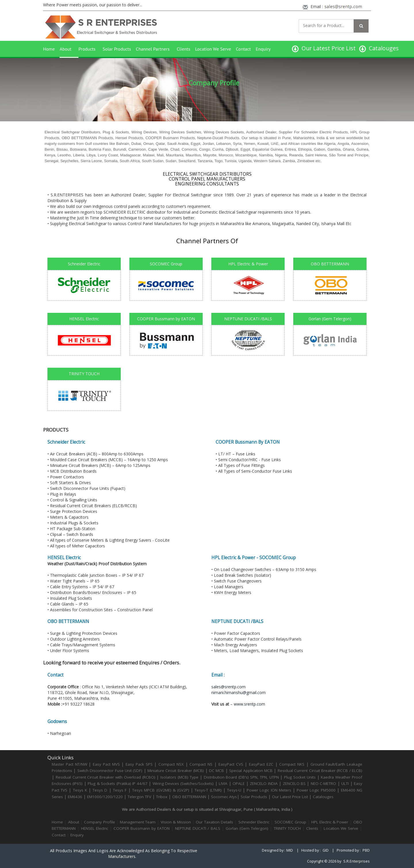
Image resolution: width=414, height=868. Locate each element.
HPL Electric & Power (330, 822)
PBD (366, 850)
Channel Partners (153, 49)
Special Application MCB (251, 771)
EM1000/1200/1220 (105, 797)
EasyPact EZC (261, 764)
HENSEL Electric (95, 828)
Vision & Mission (176, 822)
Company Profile (99, 822)
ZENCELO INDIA (264, 783)
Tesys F (120, 790)
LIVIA (223, 783)
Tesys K (80, 790)
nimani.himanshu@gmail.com (238, 692)
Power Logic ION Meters (269, 790)
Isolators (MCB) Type (179, 777)
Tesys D (100, 790)
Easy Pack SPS (139, 764)
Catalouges (323, 797)
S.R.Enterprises (356, 861)
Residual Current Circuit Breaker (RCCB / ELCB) (320, 771)
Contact (244, 49)
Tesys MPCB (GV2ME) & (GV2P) (161, 790)
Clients (184, 49)
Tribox (162, 797)
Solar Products (117, 49)
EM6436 (75, 797)
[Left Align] (361, 26)
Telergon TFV (139, 797)
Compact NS (201, 764)
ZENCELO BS (295, 783)
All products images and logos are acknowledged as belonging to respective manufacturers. (124, 853)
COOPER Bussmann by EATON (142, 828)
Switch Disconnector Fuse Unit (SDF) (110, 771)
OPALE (239, 783)
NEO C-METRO (323, 783)
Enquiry (263, 49)
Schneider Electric (254, 822)
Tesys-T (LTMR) (209, 790)
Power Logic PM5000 (316, 790)
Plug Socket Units (300, 777)
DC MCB (216, 771)
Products (87, 49)
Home (49, 49)
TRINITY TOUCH (287, 828)
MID (290, 850)
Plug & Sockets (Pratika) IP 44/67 (117, 783)
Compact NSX (172, 764)
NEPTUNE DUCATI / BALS (198, 828)
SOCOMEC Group (290, 822)
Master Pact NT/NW (70, 764)
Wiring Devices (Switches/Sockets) (183, 783)
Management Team (138, 822)
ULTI (345, 783)
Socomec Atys (224, 797)
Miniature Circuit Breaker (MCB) (176, 771)
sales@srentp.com (228, 687)
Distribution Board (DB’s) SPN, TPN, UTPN (241, 777)
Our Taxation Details (214, 822)
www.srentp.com (249, 704)
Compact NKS (292, 764)
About (65, 49)
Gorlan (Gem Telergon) (247, 828)
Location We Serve (213, 49)
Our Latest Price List (290, 797)
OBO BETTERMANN (189, 797)
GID (326, 850)
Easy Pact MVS (106, 764)
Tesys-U (234, 790)
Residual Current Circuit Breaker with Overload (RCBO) (106, 777)
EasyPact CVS (231, 764)
